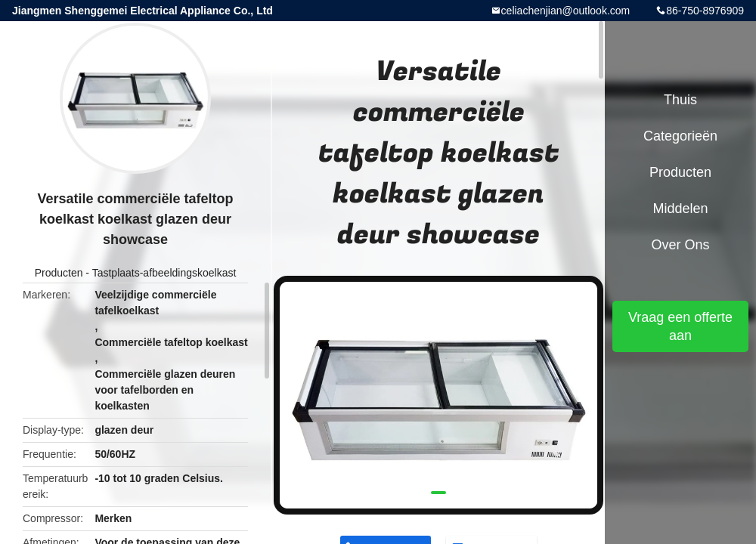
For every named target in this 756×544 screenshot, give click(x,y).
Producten (59, 273)
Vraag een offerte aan (680, 326)
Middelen (680, 209)
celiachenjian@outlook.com (566, 11)
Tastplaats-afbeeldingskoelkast (164, 273)
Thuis (680, 100)
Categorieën (680, 136)
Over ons (680, 245)
